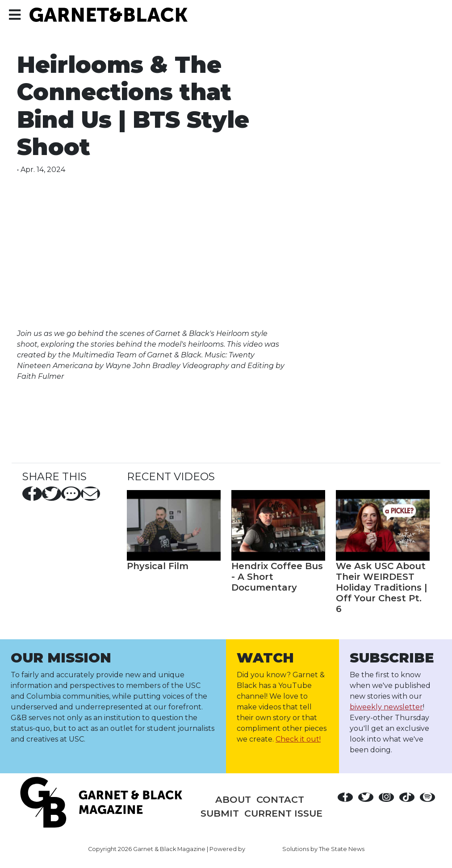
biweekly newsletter (386, 707)
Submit (220, 813)
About (233, 799)
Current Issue (283, 813)
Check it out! (298, 739)
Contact (280, 799)
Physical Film (158, 566)
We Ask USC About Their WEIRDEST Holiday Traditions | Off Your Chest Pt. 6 (381, 587)
